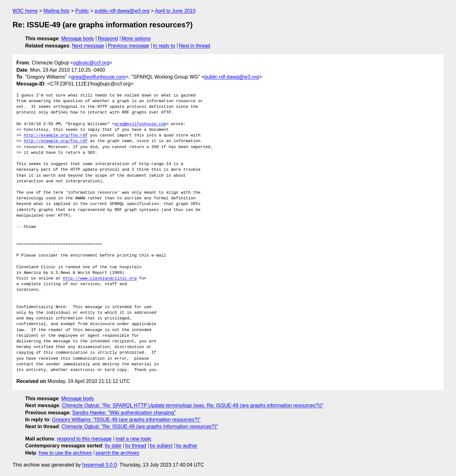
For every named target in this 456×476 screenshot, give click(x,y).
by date (113, 446)
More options (136, 39)
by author (187, 446)
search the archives (118, 453)
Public (82, 11)
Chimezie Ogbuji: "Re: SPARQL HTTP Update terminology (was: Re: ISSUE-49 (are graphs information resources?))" (193, 405)
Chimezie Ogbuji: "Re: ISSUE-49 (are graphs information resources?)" (140, 426)
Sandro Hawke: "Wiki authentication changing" (124, 413)
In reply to (164, 46)
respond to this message (84, 439)
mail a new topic (134, 439)
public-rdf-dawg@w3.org (122, 11)
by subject (161, 446)
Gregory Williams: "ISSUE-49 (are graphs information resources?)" (126, 420)
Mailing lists (56, 11)
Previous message (129, 46)
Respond (108, 39)
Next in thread (194, 46)
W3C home (25, 11)
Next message (88, 46)
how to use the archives (65, 453)
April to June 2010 (175, 11)
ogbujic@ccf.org (91, 63)
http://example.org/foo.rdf (56, 136)
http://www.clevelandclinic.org (100, 279)
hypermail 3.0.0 (99, 465)
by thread (136, 446)
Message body (78, 39)
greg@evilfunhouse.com (98, 77)
